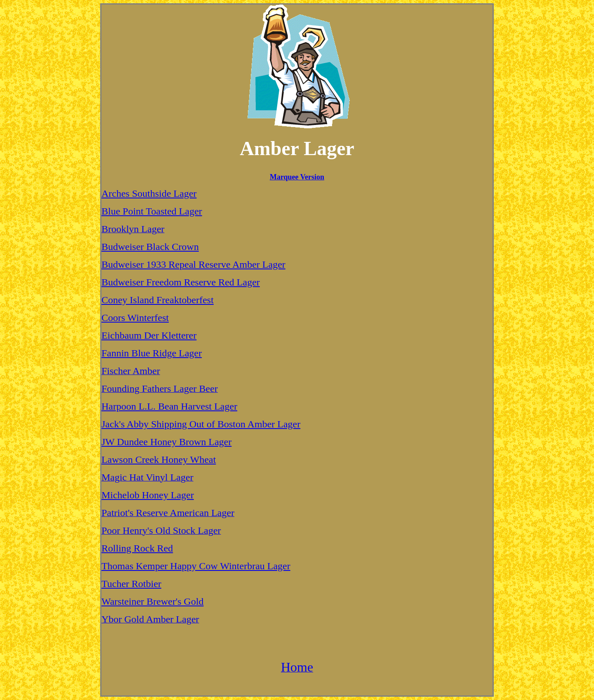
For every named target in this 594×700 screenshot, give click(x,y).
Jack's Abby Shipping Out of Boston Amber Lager (201, 424)
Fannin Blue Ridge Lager (152, 353)
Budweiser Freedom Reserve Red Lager (181, 282)
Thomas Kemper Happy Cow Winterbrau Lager (196, 566)
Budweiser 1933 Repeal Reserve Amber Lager (193, 264)
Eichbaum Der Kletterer (149, 335)
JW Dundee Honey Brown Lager (166, 442)
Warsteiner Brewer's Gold (153, 601)
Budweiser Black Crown (150, 247)
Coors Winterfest (135, 318)
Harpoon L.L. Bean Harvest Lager (169, 406)
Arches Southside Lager (149, 193)
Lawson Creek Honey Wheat (159, 460)
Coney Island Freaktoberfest (158, 300)
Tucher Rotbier (131, 584)
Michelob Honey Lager (148, 495)
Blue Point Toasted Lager (152, 211)
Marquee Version (297, 177)
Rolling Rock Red (137, 548)
